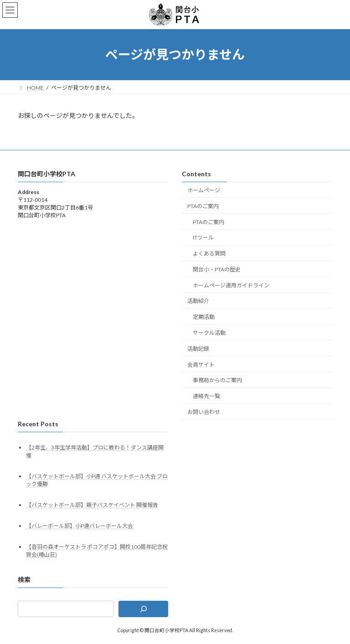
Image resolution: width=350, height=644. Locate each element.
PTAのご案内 (203, 206)
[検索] (143, 609)
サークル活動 (209, 333)
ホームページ (204, 190)
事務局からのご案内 (217, 380)
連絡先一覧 (206, 396)
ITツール (203, 238)
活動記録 (198, 349)
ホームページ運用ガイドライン (231, 285)
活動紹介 (198, 301)
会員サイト (201, 364)
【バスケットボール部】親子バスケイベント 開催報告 (92, 505)
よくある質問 (209, 253)
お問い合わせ (204, 412)
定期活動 (204, 317)
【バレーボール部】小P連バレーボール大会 (80, 526)
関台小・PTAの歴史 (217, 269)
